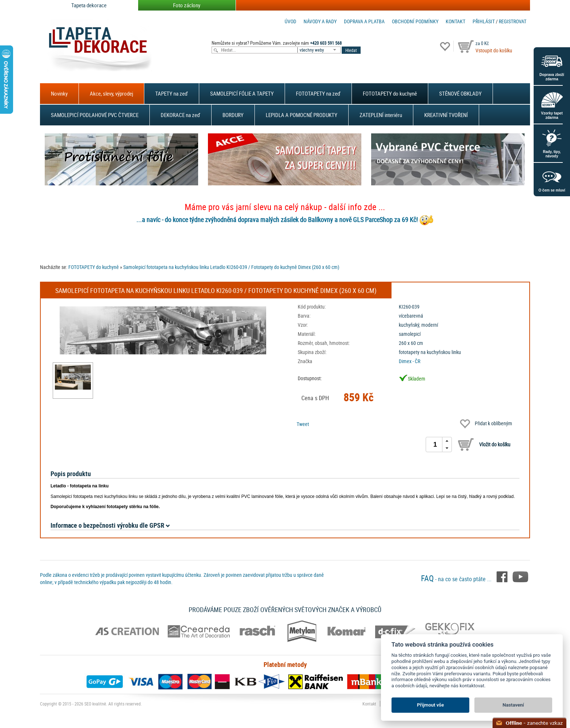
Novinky (59, 93)
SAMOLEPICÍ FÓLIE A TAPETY (242, 93)
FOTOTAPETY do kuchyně (390, 93)
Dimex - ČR (410, 361)
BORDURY (233, 115)
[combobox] (320, 50)
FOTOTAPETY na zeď (318, 93)
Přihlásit (484, 21)
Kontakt (455, 21)
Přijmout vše (430, 705)
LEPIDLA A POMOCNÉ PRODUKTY (302, 115)
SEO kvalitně (95, 704)
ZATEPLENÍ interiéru (381, 115)
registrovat (513, 21)
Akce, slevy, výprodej (111, 93)
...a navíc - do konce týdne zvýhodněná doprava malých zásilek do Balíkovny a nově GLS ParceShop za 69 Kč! (277, 220)
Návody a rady (320, 21)
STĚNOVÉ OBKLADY (460, 93)
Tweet (303, 424)
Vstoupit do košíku (494, 50)
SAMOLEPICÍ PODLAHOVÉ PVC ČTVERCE (95, 115)
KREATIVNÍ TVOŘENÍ (446, 115)
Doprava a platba (364, 21)
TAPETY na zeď (172, 93)
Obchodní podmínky (415, 21)
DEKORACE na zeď (180, 115)
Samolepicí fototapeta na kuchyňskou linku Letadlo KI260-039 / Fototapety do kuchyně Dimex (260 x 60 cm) (231, 267)
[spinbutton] (435, 445)
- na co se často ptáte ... (457, 579)
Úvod (290, 21)
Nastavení (513, 705)
